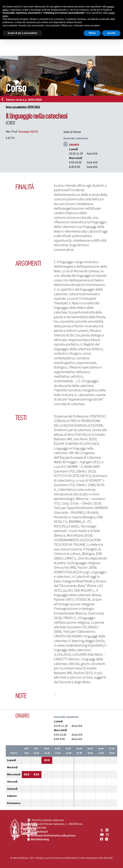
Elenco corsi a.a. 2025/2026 (23, 100)
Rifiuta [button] (92, 33)
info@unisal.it (40, 832)
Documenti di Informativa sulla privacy (53, 836)
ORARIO (74, 145)
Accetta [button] (111, 33)
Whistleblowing (40, 839)
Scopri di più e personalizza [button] (22, 33)
